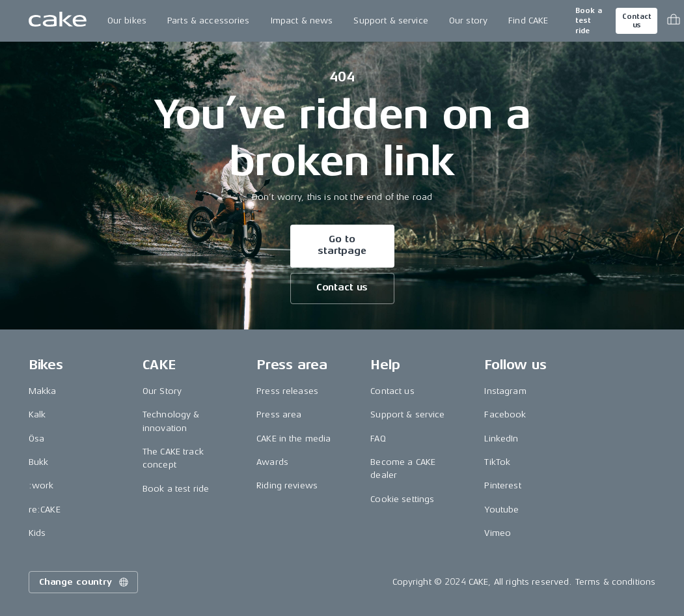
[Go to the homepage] (58, 21)
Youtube (501, 510)
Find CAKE (528, 21)
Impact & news (302, 21)
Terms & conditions (616, 582)
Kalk (37, 414)
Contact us (636, 21)
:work (41, 485)
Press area (279, 414)
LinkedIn (501, 439)
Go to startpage (342, 245)
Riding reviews (287, 485)
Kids (37, 533)
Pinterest (502, 485)
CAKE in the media (294, 439)
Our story (468, 21)
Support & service (390, 21)
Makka (43, 391)
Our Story (162, 391)
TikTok (497, 462)
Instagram (505, 391)
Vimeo (498, 533)
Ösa (36, 439)
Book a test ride (589, 21)
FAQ (378, 439)
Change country (85, 582)
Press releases (287, 391)
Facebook (505, 414)
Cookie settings (402, 499)
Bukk (39, 462)
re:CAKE (45, 510)
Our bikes (127, 21)
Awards (272, 462)
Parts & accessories (209, 21)
